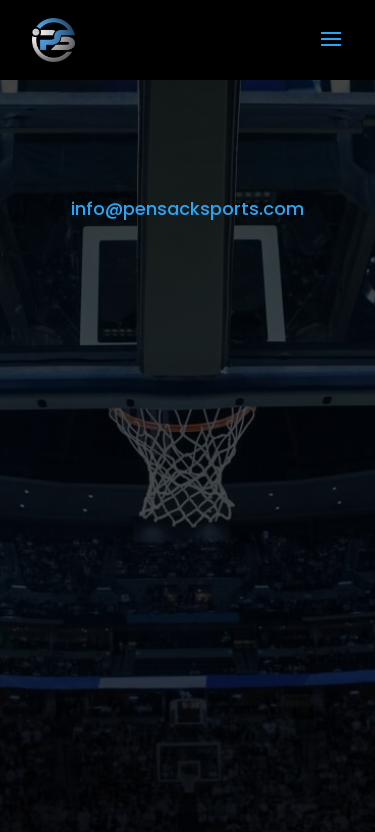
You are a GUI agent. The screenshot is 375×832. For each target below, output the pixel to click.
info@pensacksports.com (187, 208)
